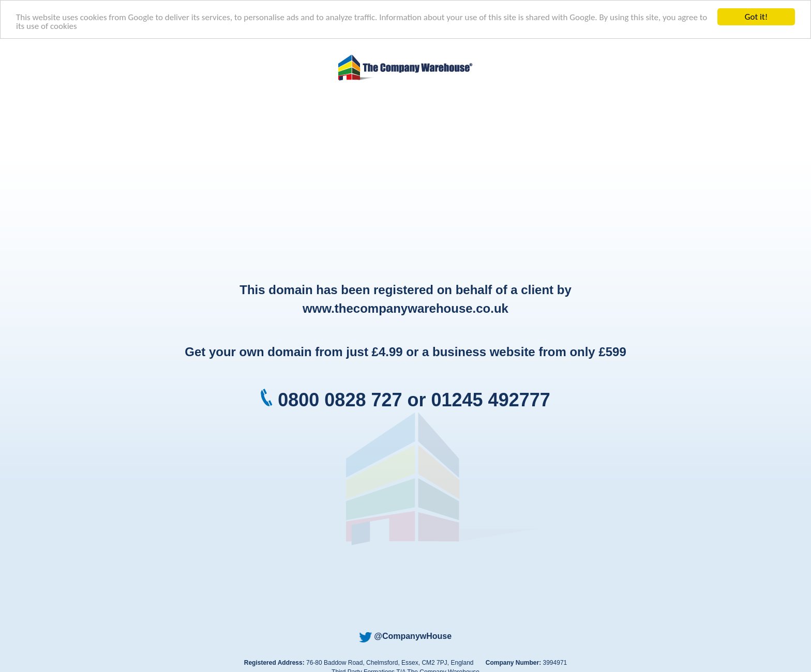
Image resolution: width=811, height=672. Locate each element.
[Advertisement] (405, 182)
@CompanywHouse (405, 636)
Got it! (756, 17)
